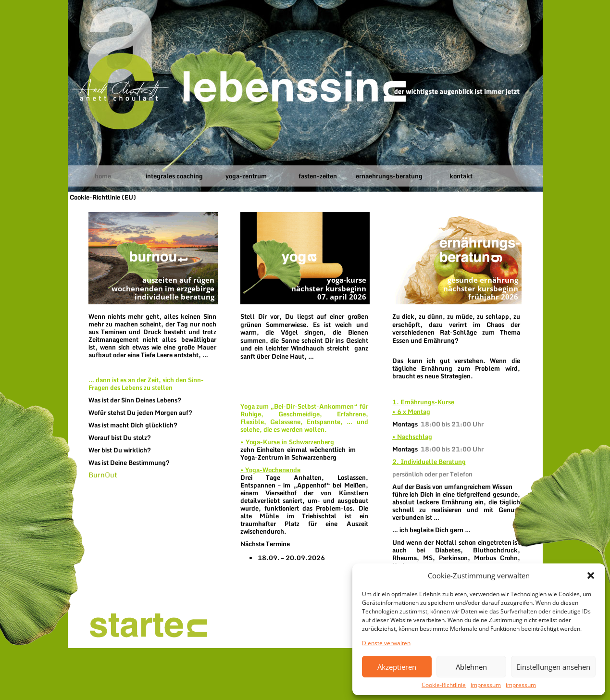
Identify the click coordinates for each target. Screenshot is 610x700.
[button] (591, 575)
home (103, 176)
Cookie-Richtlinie (444, 685)
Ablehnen (471, 667)
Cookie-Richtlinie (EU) (103, 197)
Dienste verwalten (386, 643)
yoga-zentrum (246, 176)
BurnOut (103, 475)
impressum (486, 685)
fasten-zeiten (318, 176)
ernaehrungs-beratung (389, 176)
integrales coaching (174, 176)
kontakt (461, 176)
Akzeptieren (397, 667)
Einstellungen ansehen (553, 667)
